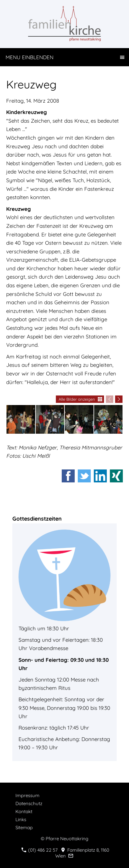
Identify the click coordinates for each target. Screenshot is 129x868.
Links (21, 819)
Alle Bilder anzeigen (77, 399)
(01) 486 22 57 (40, 850)
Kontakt (24, 811)
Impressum (27, 795)
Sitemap (24, 827)
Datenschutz (29, 803)
